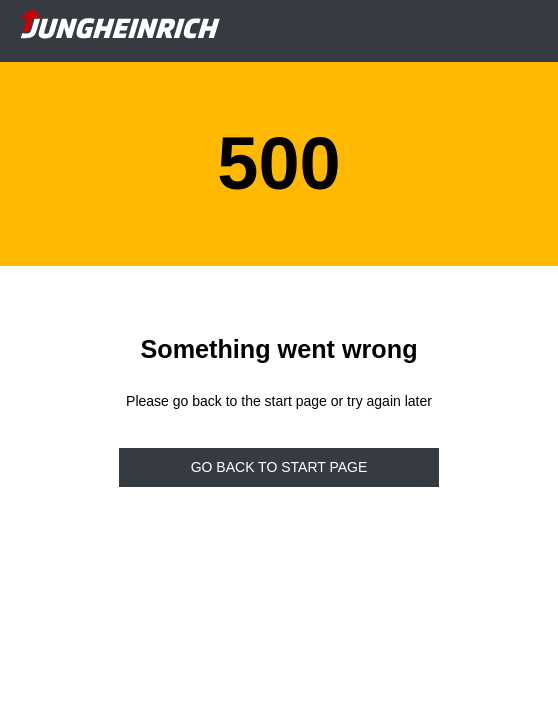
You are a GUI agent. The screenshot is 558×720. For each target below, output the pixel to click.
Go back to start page (279, 467)
